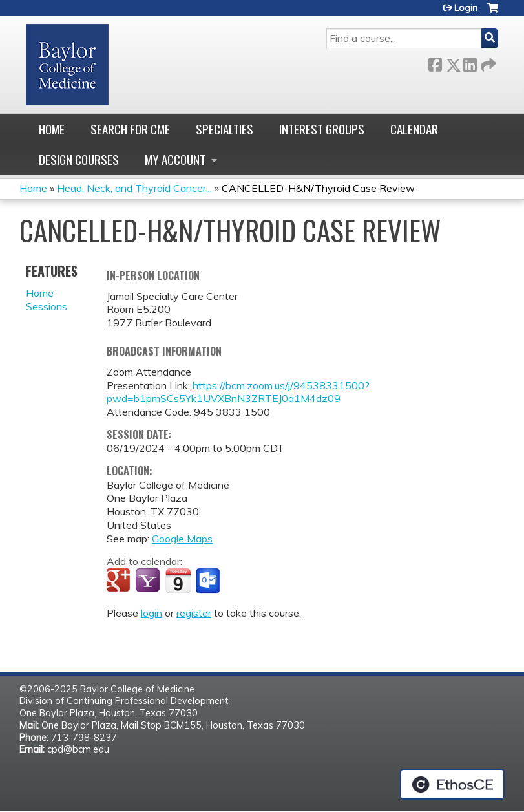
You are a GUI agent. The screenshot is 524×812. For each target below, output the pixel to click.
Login (466, 8)
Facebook (435, 62)
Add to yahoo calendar (149, 581)
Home (52, 129)
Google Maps (182, 539)
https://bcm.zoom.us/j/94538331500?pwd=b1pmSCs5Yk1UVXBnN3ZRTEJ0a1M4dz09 (238, 392)
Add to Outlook (209, 581)
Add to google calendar (120, 581)
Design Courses (79, 159)
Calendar (414, 129)
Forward (487, 62)
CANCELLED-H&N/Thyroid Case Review (318, 188)
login (152, 613)
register (194, 613)
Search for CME (130, 129)
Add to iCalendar (178, 581)
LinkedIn (470, 62)
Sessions (47, 306)
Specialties (225, 129)
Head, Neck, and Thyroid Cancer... (134, 188)
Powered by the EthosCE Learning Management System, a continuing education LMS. (452, 784)
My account (175, 159)
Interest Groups (322, 129)
